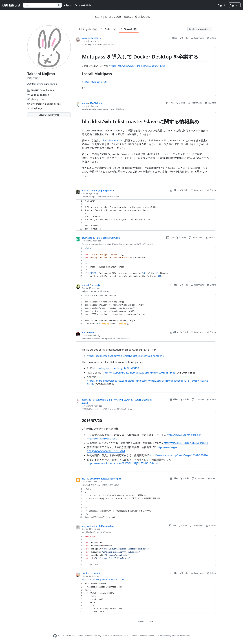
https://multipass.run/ (95, 82)
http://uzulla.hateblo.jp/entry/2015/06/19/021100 (103, 580)
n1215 (85, 479)
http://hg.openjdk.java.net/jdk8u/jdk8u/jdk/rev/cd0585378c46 (139, 373)
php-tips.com (38, 99)
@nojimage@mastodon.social (46, 104)
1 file (170, 103)
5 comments (197, 526)
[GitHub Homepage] (55, 636)
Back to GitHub (83, 5)
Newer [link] (141, 621)
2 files (174, 478)
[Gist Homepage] (11, 5)
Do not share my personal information (173, 636)
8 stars (211, 38)
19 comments (196, 238)
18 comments (195, 103)
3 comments (198, 190)
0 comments (198, 38)
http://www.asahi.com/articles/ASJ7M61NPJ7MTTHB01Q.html (122, 463)
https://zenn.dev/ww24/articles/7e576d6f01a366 (137, 66)
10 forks (181, 238)
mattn (85, 103)
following (51, 84)
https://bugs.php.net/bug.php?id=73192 (116, 368)
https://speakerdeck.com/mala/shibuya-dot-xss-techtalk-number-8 (126, 356)
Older (151, 621)
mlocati (85, 190)
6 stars (211, 190)
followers (35, 84)
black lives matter (112, 140)
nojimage (86, 400)
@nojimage (37, 108)
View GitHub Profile (49, 115)
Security (98, 636)
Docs (126, 636)
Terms (80, 636)
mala (84, 332)
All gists (68, 5)
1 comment (198, 399)
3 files (173, 38)
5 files (174, 399)
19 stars (211, 526)
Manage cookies (147, 636)
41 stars (211, 238)
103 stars (210, 103)
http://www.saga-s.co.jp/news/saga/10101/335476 (179, 455)
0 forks (184, 38)
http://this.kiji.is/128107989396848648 (186, 443)
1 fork (184, 332)
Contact (134, 636)
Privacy (88, 636)
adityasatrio (88, 526)
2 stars (211, 285)
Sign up (235, 5)
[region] (146, 72)
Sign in (222, 5)
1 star (212, 478)
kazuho (85, 573)
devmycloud (88, 238)
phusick (85, 285)
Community (117, 636)
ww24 (84, 38)
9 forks (183, 526)
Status (106, 636)
